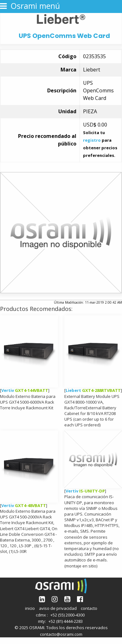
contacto (89, 608)
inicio (30, 608)
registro (92, 140)
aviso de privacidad (58, 608)
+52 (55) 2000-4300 (67, 615)
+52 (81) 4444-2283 (66, 621)
